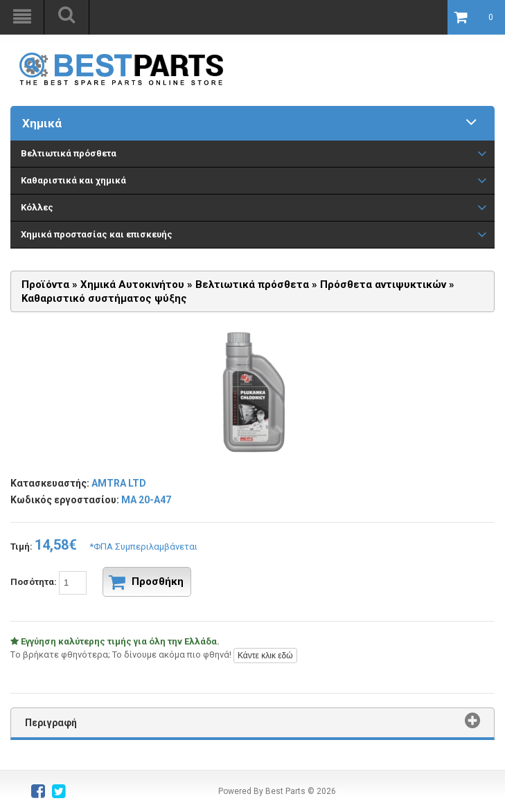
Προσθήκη (146, 582)
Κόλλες (37, 207)
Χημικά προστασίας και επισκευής (97, 234)
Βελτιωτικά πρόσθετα (69, 153)
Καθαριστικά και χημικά (73, 180)
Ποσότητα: (101, 582)
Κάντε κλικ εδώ (265, 656)
